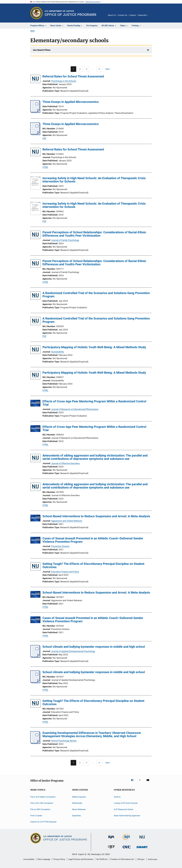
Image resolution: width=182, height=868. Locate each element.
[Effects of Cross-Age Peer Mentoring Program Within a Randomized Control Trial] (35, 404)
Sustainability (58, 352)
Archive (117, 797)
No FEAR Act (102, 859)
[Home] (70, 13)
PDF (44, 138)
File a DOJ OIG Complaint (42, 803)
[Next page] (109, 69)
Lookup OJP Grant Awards (126, 803)
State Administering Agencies (127, 816)
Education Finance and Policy (65, 572)
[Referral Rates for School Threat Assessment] (35, 79)
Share (152, 17)
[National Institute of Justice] (142, 839)
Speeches (76, 816)
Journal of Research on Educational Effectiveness (75, 409)
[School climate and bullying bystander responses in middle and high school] (35, 657)
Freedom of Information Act (122, 859)
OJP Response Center (123, 809)
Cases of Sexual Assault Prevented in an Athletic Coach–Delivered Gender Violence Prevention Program (93, 540)
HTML (45, 167)
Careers (133, 15)
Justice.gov (152, 859)
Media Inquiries (79, 797)
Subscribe (142, 15)
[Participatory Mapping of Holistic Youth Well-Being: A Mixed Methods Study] (35, 350)
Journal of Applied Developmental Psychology (73, 651)
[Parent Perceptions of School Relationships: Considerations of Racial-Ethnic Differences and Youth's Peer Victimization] (35, 235)
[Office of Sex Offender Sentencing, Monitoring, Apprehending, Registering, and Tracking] (142, 849)
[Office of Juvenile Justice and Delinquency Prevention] (111, 849)
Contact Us (123, 15)
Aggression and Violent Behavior (67, 521)
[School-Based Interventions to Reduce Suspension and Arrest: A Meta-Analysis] (35, 518)
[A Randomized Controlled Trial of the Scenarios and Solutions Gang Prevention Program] (35, 296)
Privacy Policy (59, 859)
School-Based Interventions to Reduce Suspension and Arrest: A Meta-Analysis (96, 516)
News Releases (79, 809)
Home (32, 31)
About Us (112, 15)
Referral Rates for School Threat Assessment (73, 76)
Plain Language (44, 859)
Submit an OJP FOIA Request (43, 822)
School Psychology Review (64, 741)
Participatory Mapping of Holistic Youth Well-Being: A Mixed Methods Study (94, 347)
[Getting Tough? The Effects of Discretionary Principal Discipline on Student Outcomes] (35, 567)
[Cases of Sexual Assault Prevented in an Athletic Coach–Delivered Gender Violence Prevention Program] (35, 541)
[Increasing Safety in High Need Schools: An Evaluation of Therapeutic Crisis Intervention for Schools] (35, 183)
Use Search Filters (42, 50)
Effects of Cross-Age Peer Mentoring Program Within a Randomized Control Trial (94, 403)
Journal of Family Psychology (65, 240)
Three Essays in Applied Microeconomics (71, 102)
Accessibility (29, 859)
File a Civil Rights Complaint (43, 797)
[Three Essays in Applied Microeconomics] (35, 112)
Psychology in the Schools (64, 81)
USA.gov (141, 859)
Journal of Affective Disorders (65, 463)
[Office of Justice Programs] (37, 13)
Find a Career (36, 816)
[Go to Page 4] (99, 69)
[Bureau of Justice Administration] (111, 839)
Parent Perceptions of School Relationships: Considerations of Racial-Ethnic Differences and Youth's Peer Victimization (94, 234)
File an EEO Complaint (40, 809)
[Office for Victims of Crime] (127, 849)
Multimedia (77, 803)
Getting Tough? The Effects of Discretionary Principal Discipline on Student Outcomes (93, 565)
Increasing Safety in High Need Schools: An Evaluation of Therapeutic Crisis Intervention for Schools (94, 180)
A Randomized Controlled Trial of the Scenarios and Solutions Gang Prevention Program (96, 295)
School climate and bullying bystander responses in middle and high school (94, 647)
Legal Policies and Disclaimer (81, 859)
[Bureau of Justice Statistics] (127, 840)
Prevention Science (60, 546)
